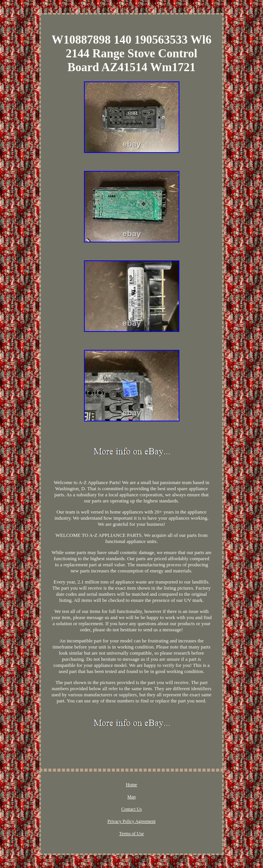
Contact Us (132, 809)
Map (132, 797)
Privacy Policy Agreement (132, 821)
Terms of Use (131, 834)
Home (131, 785)
